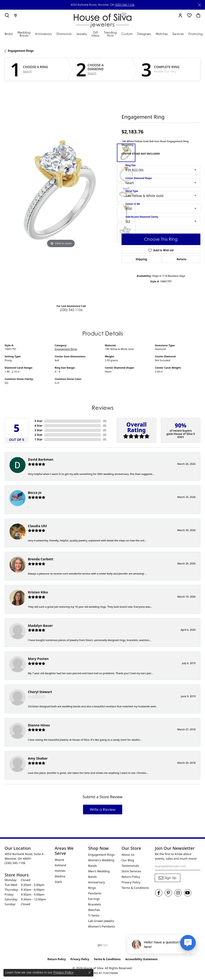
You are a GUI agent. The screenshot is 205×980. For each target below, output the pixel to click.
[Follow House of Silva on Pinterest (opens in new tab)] (168, 893)
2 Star (39, 435)
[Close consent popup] (90, 973)
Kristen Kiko (38, 592)
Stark (58, 882)
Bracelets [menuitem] (95, 904)
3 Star (39, 430)
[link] (16, 15)
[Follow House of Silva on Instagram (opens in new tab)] (178, 893)
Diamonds (64, 34)
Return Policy (131, 877)
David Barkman (41, 459)
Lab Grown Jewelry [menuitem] (101, 921)
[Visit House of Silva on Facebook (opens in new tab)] (159, 893)
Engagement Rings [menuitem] (101, 855)
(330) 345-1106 (125, 5)
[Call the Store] (15, 863)
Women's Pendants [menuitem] (102, 926)
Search (27, 72)
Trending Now (110, 34)
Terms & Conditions (135, 888)
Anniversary (43, 34)
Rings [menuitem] (92, 888)
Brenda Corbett (41, 559)
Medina (60, 876)
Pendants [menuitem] (95, 893)
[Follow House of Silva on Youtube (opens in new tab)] (188, 893)
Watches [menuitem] (94, 910)
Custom (127, 34)
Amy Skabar (38, 758)
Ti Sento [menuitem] (94, 915)
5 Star (39, 421)
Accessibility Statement (141, 959)
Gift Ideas (95, 34)
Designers (144, 34)
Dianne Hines (39, 725)
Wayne (59, 860)
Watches (162, 34)
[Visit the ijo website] (102, 945)
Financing (196, 34)
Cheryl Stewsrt (40, 692)
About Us (128, 855)
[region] (61, 193)
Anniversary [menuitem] (97, 882)
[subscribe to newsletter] (168, 878)
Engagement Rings (21, 51)
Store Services (131, 871)
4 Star (39, 426)
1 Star (39, 439)
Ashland (60, 865)
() (105, 421)
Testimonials (130, 866)
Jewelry (82, 34)
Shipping (141, 259)
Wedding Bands (24, 34)
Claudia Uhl (37, 526)
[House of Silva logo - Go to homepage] (103, 19)
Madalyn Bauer (40, 626)
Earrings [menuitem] (94, 899)
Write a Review (103, 809)
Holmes (60, 871)
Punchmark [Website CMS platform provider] (111, 973)
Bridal (9, 34)
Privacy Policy (131, 882)
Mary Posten (38, 659)
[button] (7, 15)
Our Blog (128, 860)
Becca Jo (35, 493)
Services (178, 34)
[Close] (199, 5)
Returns (181, 259)
